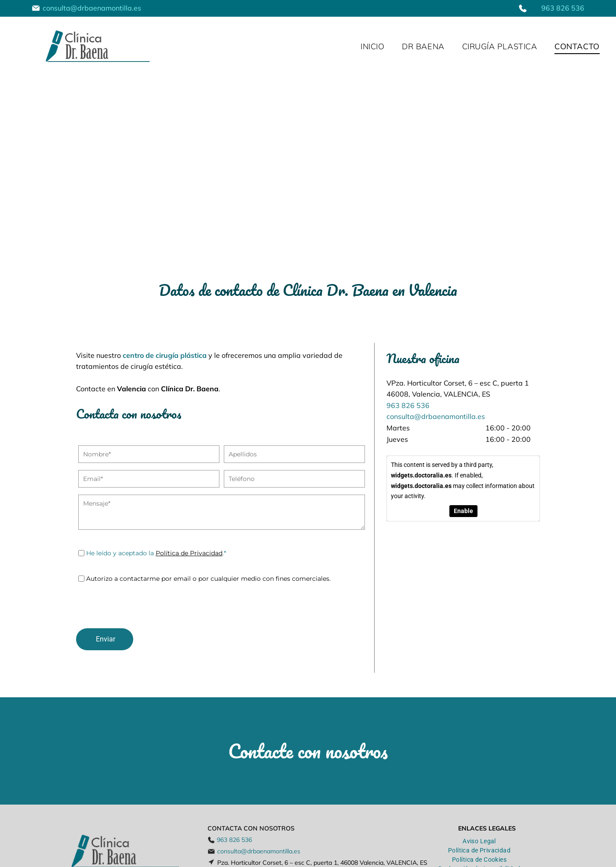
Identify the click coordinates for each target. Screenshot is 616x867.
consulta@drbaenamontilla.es (92, 8)
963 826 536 (563, 8)
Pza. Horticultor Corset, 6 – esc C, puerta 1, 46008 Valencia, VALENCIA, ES (322, 828)
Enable (463, 511)
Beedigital (594, 859)
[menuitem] (372, 47)
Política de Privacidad (189, 553)
